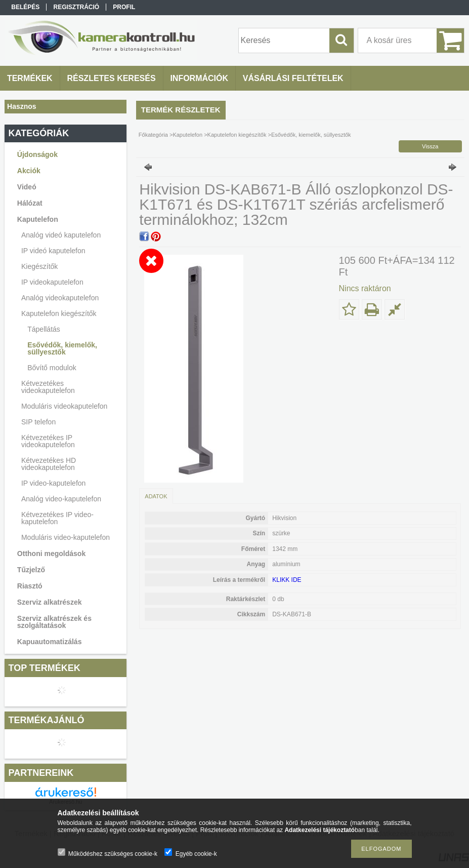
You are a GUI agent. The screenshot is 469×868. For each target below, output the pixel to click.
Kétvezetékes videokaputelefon (48, 387)
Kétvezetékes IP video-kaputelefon (57, 518)
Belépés (25, 7)
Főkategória (153, 135)
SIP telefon (38, 422)
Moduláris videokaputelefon (64, 406)
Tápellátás (44, 329)
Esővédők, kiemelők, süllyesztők (62, 348)
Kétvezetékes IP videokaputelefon (48, 441)
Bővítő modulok (52, 368)
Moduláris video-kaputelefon (66, 537)
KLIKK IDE (287, 580)
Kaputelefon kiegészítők (237, 135)
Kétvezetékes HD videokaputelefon (49, 464)
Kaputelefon (187, 135)
